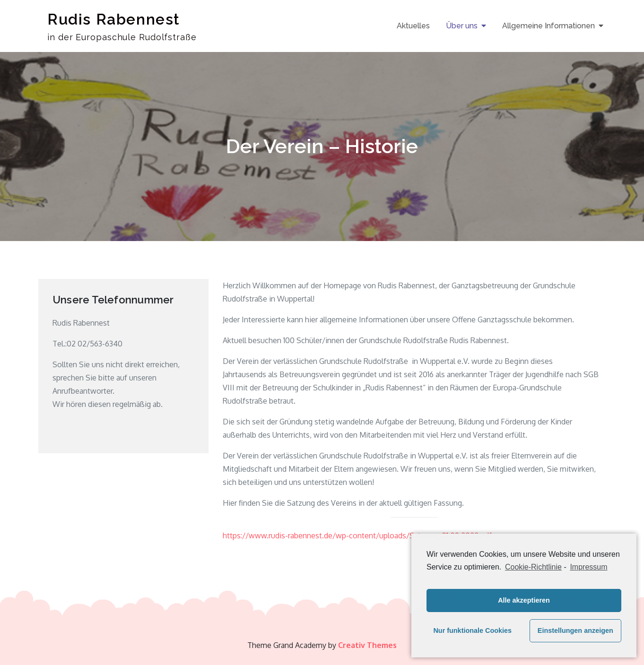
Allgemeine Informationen (548, 26)
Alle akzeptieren (524, 600)
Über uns (462, 26)
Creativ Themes (367, 645)
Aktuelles (413, 26)
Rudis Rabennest (114, 19)
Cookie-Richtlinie (533, 567)
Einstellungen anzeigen (575, 630)
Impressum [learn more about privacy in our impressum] (588, 567)
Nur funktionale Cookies (472, 630)
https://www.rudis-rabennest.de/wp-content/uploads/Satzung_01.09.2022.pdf (357, 535)
